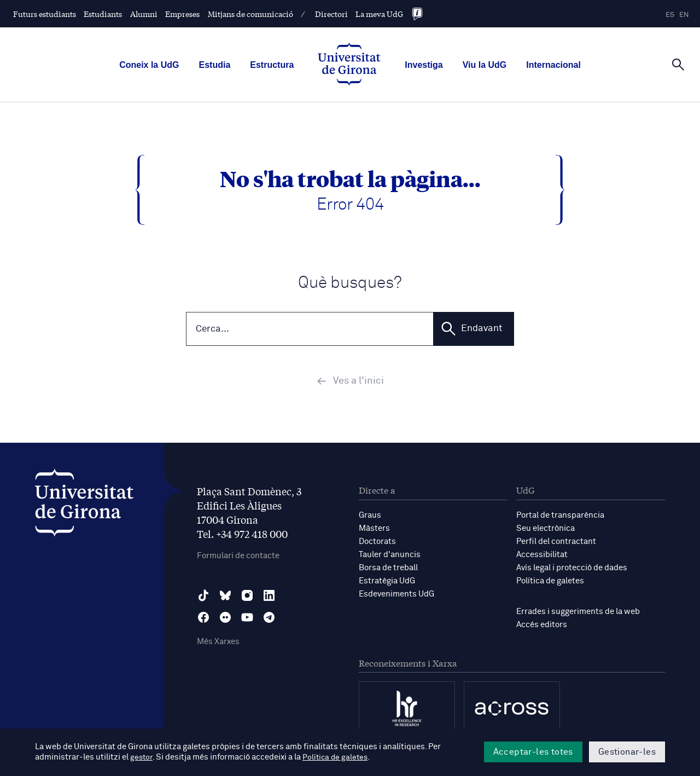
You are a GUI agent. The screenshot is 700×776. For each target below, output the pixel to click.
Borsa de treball (388, 569)
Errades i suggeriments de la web (578, 613)
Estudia (214, 65)
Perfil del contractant (556, 543)
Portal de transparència (560, 516)
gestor (142, 758)
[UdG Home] (349, 65)
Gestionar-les (627, 752)
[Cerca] (678, 64)
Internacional (553, 65)
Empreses (182, 14)
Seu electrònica (546, 529)
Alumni (144, 14)
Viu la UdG (485, 65)
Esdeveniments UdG (396, 595)
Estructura (272, 65)
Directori (331, 14)
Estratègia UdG (387, 582)
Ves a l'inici (350, 383)
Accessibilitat (542, 556)
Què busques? (350, 283)
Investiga (424, 65)
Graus (370, 516)
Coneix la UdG (149, 65)
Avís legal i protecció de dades (572, 569)
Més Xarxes (218, 643)
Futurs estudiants (45, 14)
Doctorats (377, 543)
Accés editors (542, 626)
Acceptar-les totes (533, 752)
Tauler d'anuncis (390, 556)
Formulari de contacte (238, 557)
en (684, 15)
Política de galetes (550, 582)
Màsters (374, 529)
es (670, 15)
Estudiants (103, 14)
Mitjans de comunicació (250, 14)
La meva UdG (379, 14)
